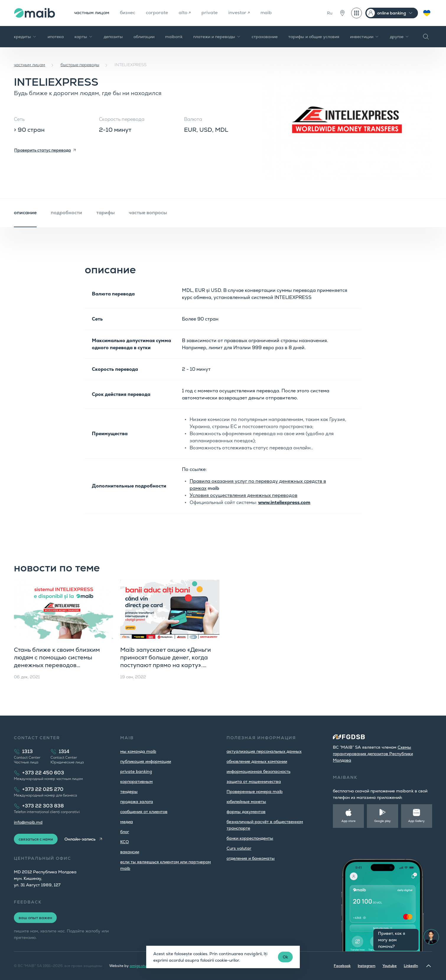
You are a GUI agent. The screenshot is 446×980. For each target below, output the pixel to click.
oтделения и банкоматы (251, 858)
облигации (144, 37)
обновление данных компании (257, 761)
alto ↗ (187, 13)
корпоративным (136, 781)
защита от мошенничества (254, 781)
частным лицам (92, 13)
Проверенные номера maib (255, 792)
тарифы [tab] (105, 213)
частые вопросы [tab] (148, 213)
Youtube (390, 966)
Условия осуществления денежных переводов (244, 495)
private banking (136, 771)
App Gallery (416, 821)
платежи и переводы (217, 37)
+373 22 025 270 (43, 789)
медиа (127, 822)
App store (349, 821)
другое (400, 37)
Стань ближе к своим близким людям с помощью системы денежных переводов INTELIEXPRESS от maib (57, 661)
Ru (330, 13)
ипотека (56, 37)
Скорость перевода (122, 119)
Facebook (342, 966)
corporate (159, 13)
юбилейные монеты (246, 802)
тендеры (129, 792)
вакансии (130, 852)
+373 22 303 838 (43, 806)
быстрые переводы (80, 65)
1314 (64, 751)
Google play (382, 821)
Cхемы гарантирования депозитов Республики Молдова (373, 754)
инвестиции (365, 37)
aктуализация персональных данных (264, 751)
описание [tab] (25, 213)
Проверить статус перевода (43, 150)
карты (84, 37)
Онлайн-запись (80, 839)
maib (270, 13)
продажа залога (137, 802)
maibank (174, 37)
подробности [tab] (66, 213)
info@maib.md (28, 822)
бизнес (129, 13)
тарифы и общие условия (314, 37)
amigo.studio (141, 966)
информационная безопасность (258, 771)
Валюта (193, 119)
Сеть (19, 119)
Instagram (367, 966)
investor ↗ (242, 13)
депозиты (113, 37)
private (212, 13)
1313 (27, 751)
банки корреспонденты (250, 838)
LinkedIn (411, 966)
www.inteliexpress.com (284, 502)
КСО (124, 842)
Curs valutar (239, 848)
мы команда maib (138, 751)
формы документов (246, 812)
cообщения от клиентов (144, 812)
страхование (265, 37)
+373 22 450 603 (43, 773)
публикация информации (146, 761)
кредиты (25, 37)
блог (125, 832)
